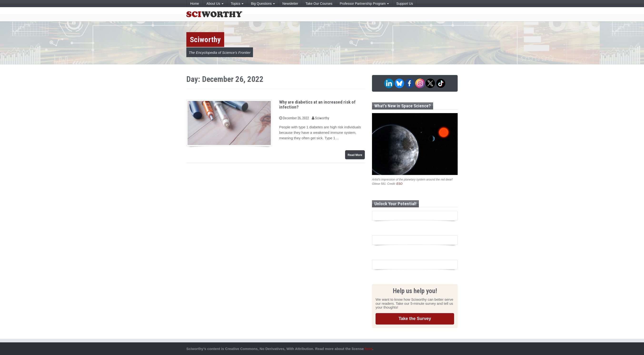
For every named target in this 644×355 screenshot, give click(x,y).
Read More (355, 155)
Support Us (405, 4)
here (369, 349)
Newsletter (290, 4)
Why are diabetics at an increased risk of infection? (317, 105)
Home (195, 4)
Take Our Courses (319, 4)
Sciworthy (320, 118)
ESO (399, 184)
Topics (237, 4)
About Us (215, 4)
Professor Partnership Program (364, 4)
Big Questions (263, 4)
